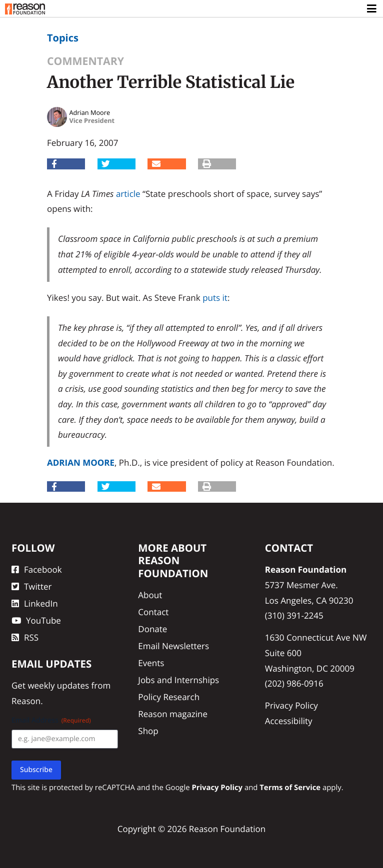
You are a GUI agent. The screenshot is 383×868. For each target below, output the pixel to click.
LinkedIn (35, 603)
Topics (63, 38)
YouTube (36, 620)
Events (151, 663)
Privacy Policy (291, 705)
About (150, 595)
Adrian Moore (81, 462)
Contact (153, 612)
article (128, 194)
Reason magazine (173, 714)
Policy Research (169, 697)
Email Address (51, 720)
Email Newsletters (173, 646)
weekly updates (58, 685)
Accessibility (289, 721)
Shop (148, 731)
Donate (152, 629)
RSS (25, 637)
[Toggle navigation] (372, 9)
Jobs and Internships (178, 680)
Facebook (37, 569)
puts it (215, 298)
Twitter (31, 586)
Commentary (85, 61)
